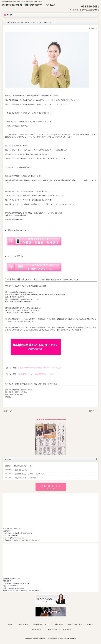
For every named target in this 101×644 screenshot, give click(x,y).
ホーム (10, 624)
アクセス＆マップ (36, 629)
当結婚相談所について (41, 624)
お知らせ (90, 624)
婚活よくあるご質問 (75, 624)
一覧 (96, 459)
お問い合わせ (52, 629)
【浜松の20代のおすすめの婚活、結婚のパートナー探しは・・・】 (43, 368)
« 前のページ (7, 411)
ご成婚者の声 (58, 624)
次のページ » (94, 411)
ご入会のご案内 (23, 624)
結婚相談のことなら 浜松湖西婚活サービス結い (37, 374)
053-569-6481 (29, 313)
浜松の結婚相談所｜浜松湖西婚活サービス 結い (29, 5)
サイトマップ (66, 629)
